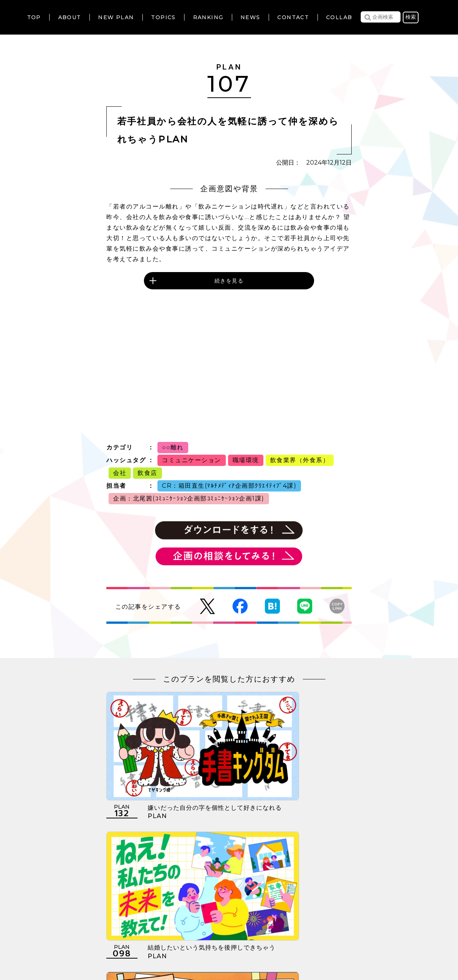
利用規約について (129, 934)
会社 (120, 473)
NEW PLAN (116, 17)
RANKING (208, 17)
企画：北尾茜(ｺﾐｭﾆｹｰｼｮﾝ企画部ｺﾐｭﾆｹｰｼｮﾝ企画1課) (189, 498)
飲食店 (147, 473)
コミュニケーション (192, 460)
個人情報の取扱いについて (202, 934)
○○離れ (173, 447)
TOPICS (163, 17)
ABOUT (70, 17)
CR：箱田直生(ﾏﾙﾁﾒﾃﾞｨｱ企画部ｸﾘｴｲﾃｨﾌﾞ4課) (229, 486)
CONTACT (293, 17)
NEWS (250, 17)
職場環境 (246, 460)
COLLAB (339, 17)
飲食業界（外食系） (300, 460)
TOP (34, 17)
